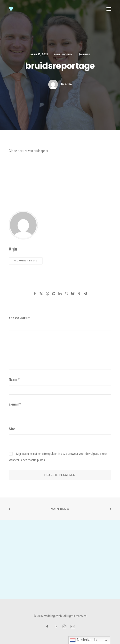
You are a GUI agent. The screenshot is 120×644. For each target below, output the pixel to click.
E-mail (15, 404)
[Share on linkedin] (60, 294)
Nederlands (83, 640)
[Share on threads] (48, 294)
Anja (68, 84)
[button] (109, 9)
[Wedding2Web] (11, 9)
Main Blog (60, 509)
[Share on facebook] (35, 294)
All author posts (26, 261)
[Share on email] (85, 294)
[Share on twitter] (41, 294)
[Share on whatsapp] (66, 294)
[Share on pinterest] (54, 294)
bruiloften (65, 54)
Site (12, 429)
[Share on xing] (79, 294)
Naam (14, 379)
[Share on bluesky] (73, 294)
